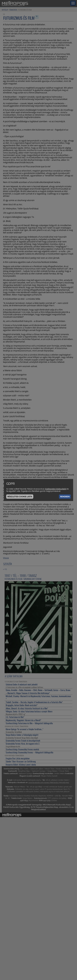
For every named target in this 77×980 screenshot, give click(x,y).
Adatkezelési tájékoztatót (56, 489)
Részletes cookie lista (20, 497)
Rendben (65, 497)
